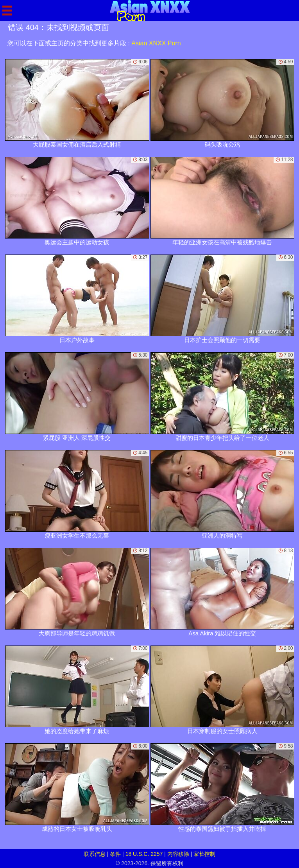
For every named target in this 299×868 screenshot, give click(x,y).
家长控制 (204, 854)
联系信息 (95, 854)
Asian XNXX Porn (156, 43)
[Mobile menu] (7, 11)
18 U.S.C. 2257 (144, 854)
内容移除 (178, 854)
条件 (115, 854)
